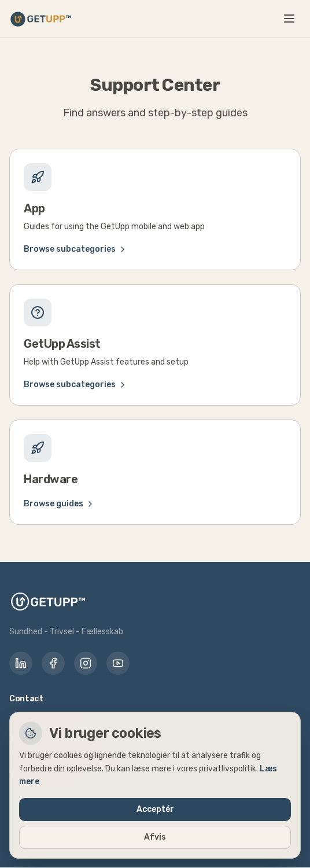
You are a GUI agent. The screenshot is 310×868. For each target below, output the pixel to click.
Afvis (155, 837)
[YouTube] (118, 663)
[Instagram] (86, 663)
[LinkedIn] (21, 663)
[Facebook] (53, 663)
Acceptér (155, 809)
